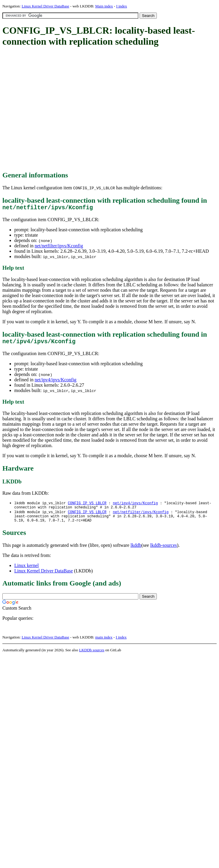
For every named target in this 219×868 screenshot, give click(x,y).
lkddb (136, 551)
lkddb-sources (164, 551)
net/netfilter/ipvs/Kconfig (59, 247)
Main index (104, 6)
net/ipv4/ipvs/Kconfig (55, 383)
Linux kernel (26, 572)
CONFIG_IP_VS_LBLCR (87, 506)
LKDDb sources (92, 656)
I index (121, 6)
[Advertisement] (56, 109)
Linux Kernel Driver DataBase (46, 6)
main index (104, 643)
